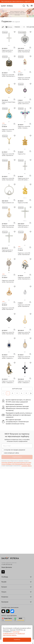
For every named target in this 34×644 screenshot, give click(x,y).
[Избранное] (15, 32)
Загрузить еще (17, 389)
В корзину (14, 47)
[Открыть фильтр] (9, 27)
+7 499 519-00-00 (7, 565)
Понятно (17, 640)
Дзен (3, 572)
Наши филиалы (7, 567)
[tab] (9, 45)
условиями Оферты (27, 466)
